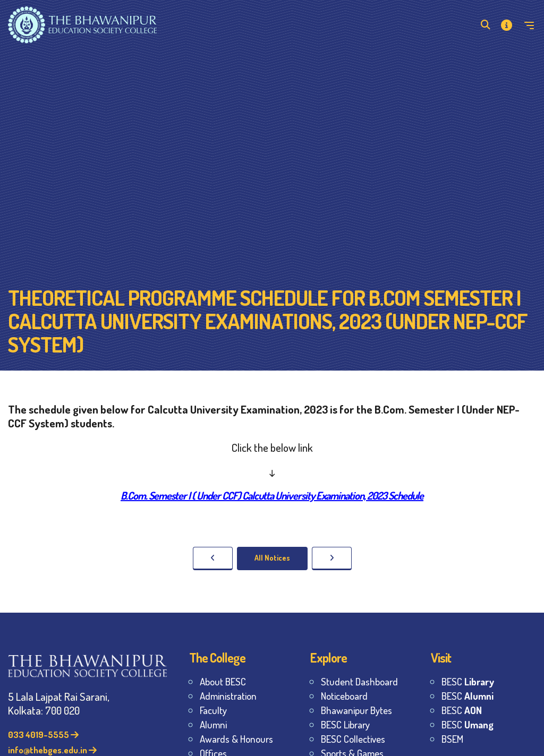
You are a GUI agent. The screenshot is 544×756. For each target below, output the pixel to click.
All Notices (272, 558)
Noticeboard (344, 696)
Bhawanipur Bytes (356, 710)
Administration (228, 696)
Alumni (213, 724)
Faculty (213, 710)
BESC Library (345, 724)
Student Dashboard (359, 681)
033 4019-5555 (43, 734)
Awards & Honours (236, 739)
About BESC (223, 681)
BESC (468, 681)
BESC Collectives (353, 739)
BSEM (452, 739)
